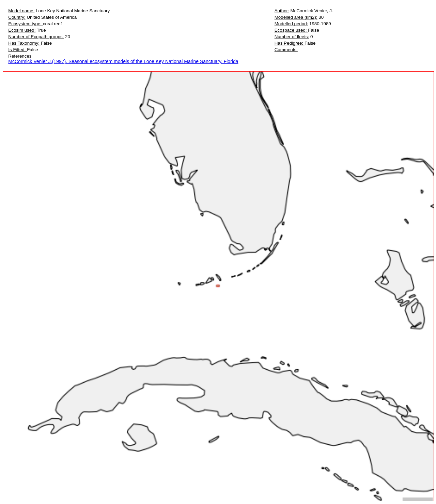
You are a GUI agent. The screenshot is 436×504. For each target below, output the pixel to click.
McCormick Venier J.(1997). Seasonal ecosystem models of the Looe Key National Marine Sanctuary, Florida (123, 61)
